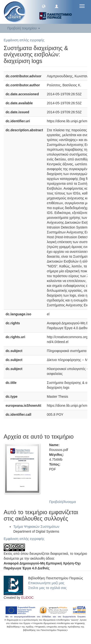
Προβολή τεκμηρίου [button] (24, 28)
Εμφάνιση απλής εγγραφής (24, 40)
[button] (44, 6)
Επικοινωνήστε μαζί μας (46, 583)
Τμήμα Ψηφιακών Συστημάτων (36, 527)
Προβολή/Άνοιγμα (63, 502)
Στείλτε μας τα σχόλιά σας (47, 588)
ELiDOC (27, 598)
